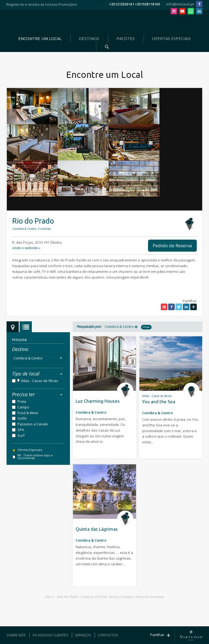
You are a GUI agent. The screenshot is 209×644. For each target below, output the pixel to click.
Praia (22, 401)
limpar (146, 327)
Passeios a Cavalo (33, 424)
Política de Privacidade (150, 597)
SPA (21, 430)
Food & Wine (28, 413)
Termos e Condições (121, 597)
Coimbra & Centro (39, 358)
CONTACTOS (108, 635)
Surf (21, 435)
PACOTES (126, 38)
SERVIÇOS (83, 635)
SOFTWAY (101, 597)
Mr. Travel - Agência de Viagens (103, 22)
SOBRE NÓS (16, 635)
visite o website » (26, 248)
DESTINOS (89, 38)
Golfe (22, 418)
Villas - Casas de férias (39, 381)
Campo (23, 407)
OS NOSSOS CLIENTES (50, 635)
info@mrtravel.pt (180, 4)
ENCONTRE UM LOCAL (40, 38)
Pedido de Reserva (172, 245)
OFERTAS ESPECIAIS (171, 38)
